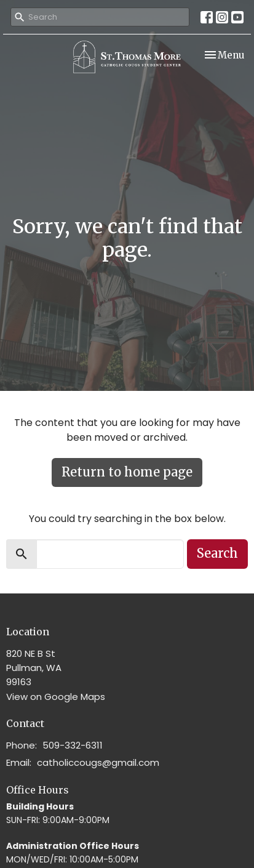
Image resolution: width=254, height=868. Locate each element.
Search (217, 553)
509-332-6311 (73, 745)
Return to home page (127, 472)
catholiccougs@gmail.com (98, 762)
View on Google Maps (56, 697)
